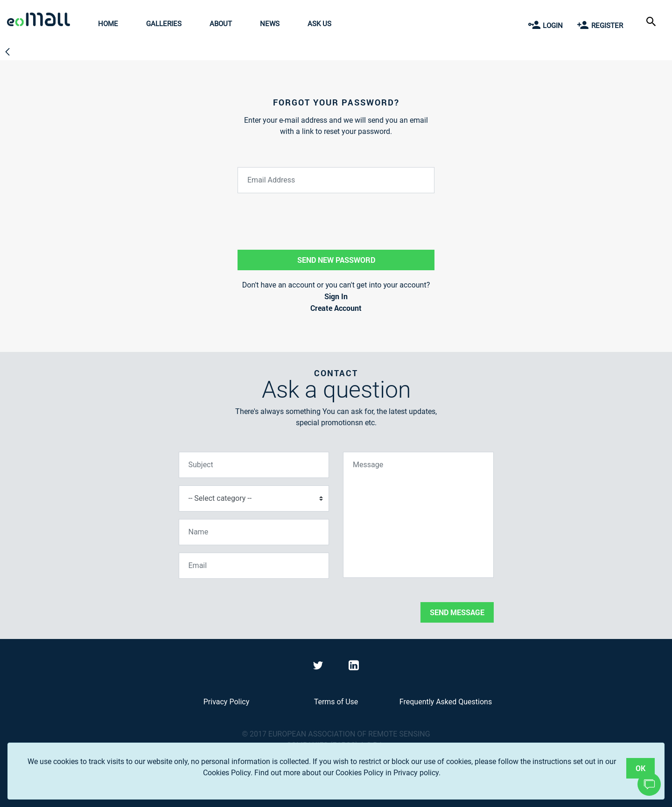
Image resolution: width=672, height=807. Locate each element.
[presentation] (250, 604)
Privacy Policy (227, 702)
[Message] (418, 515)
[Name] (254, 532)
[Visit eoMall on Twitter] (319, 667)
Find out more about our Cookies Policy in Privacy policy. (347, 773)
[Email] (254, 566)
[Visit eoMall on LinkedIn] (354, 667)
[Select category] (254, 498)
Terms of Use (336, 702)
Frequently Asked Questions (446, 702)
